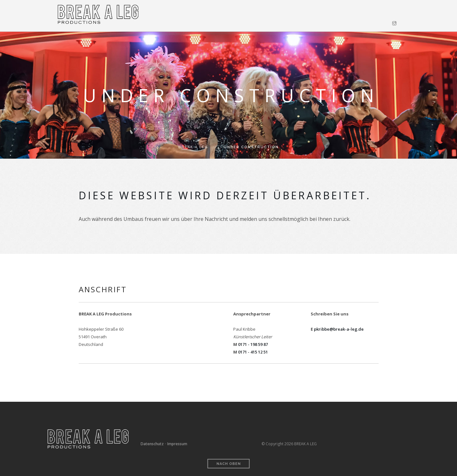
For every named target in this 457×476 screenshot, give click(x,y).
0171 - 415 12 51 (253, 352)
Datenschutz (152, 444)
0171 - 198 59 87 (253, 344)
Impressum (177, 444)
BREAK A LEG (193, 147)
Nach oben (229, 464)
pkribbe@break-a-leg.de (339, 329)
